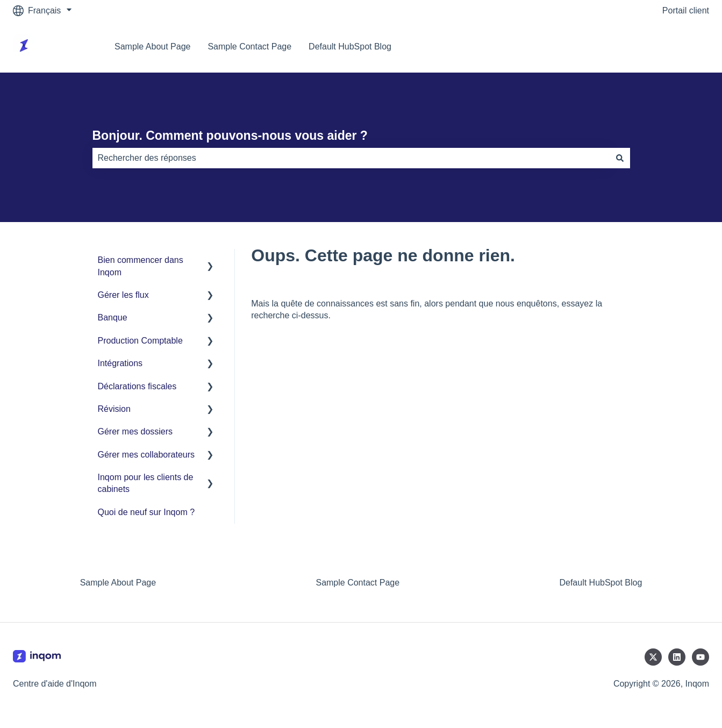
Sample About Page (152, 47)
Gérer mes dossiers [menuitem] (135, 431)
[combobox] (351, 158)
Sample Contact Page (249, 47)
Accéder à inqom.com (657, 47)
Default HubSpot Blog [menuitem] (601, 583)
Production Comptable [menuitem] (140, 341)
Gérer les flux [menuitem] (123, 295)
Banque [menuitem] (113, 317)
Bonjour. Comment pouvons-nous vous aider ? (230, 135)
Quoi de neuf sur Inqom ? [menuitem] (146, 512)
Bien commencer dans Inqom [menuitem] (141, 266)
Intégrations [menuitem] (120, 363)
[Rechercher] (620, 158)
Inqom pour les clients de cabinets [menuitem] (146, 483)
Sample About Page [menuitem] (118, 583)
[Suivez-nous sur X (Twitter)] (653, 657)
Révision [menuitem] (114, 409)
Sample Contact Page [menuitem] (358, 583)
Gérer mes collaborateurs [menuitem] (146, 455)
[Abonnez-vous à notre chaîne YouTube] (700, 657)
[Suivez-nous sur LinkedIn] (677, 657)
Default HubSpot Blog (350, 47)
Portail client (686, 10)
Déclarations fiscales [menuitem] (137, 386)
